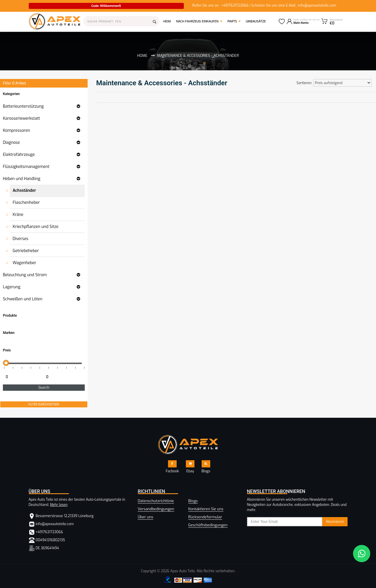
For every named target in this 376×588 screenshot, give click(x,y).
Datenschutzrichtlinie (156, 501)
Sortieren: (304, 83)
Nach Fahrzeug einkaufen (197, 21)
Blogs (193, 501)
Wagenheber (24, 263)
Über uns (146, 517)
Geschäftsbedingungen (208, 525)
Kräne (18, 215)
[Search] (122, 21)
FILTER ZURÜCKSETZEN (44, 404)
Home (142, 56)
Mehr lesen (59, 505)
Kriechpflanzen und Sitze (35, 227)
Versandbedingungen (156, 509)
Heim (169, 21)
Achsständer (24, 190)
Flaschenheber (26, 203)
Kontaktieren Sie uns (206, 509)
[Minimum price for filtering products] (23, 377)
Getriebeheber (26, 251)
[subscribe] (285, 522)
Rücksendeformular (205, 517)
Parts (232, 21)
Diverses (21, 239)
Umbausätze (256, 21)
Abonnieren (335, 522)
